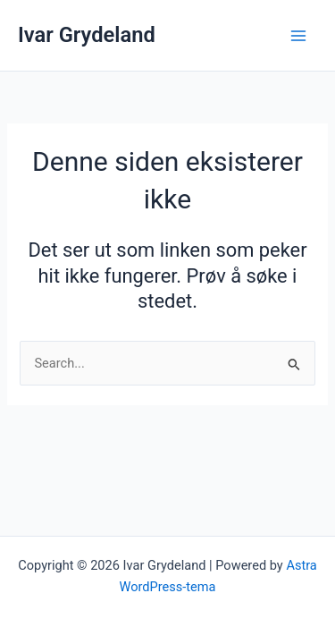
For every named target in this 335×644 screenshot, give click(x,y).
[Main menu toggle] (298, 36)
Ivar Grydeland (87, 35)
